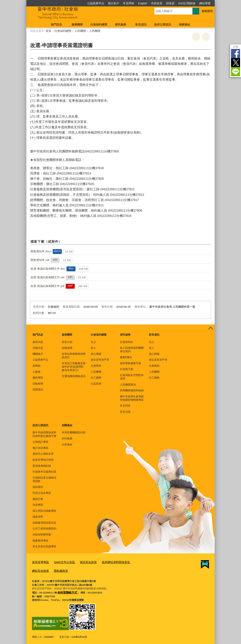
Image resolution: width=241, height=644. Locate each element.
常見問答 (129, 3)
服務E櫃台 (126, 357)
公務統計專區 (40, 442)
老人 (93, 348)
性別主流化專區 (42, 493)
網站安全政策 (131, 562)
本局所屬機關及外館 (74, 432)
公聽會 (37, 372)
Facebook (236, 54)
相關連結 (185, 24)
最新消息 (38, 342)
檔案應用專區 (40, 541)
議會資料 (38, 517)
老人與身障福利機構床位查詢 (132, 350)
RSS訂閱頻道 (187, 3)
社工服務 (96, 378)
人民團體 (80, 31)
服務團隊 (77, 24)
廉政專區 (38, 378)
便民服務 (120, 24)
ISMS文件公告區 (61, 562)
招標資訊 (38, 389)
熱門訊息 (56, 24)
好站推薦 (67, 438)
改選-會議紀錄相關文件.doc (48, 269)
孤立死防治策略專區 (44, 511)
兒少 (93, 342)
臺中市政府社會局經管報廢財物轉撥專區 (132, 398)
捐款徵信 (38, 487)
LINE (236, 72)
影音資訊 (141, 24)
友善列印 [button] (196, 37)
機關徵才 (38, 354)
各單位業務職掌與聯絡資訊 (74, 356)
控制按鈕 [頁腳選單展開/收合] (210, 329)
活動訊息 (38, 348)
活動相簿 (38, 384)
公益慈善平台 (96, 3)
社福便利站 (127, 342)
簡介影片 (114, 3)
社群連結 (67, 444)
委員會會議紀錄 (42, 466)
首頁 (48, 31)
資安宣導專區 (39, 562)
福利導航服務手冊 (130, 363)
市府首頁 (157, 3)
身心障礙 (96, 354)
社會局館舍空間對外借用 (132, 377)
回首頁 (170, 3)
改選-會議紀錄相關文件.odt (47, 277)
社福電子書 (127, 369)
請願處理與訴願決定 (44, 523)
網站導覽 (205, 3)
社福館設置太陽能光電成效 (44, 479)
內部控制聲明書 (42, 535)
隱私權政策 (38, 570)
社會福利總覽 (99, 24)
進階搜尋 (207, 11)
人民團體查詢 (128, 385)
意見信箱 (125, 412)
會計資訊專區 (40, 448)
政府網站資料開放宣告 (107, 562)
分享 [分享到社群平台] (236, 47)
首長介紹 (67, 342)
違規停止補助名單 (43, 454)
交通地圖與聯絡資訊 (74, 376)
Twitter (236, 63)
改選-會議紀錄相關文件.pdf (47, 286)
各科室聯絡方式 (66, 590)
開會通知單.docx (41, 251)
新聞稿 (37, 366)
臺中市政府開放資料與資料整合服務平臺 (44, 434)
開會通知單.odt (40, 260)
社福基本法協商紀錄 (44, 472)
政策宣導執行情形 (43, 460)
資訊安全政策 (82, 562)
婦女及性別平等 (100, 360)
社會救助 (96, 366)
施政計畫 (38, 499)
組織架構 (67, 348)
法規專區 (38, 505)
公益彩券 (96, 384)
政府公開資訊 (163, 24)
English (143, 3)
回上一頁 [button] (206, 37)
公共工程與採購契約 (44, 529)
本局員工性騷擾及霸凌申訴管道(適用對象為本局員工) (74, 367)
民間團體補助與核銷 (132, 390)
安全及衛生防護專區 (44, 546)
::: (25, 2)
